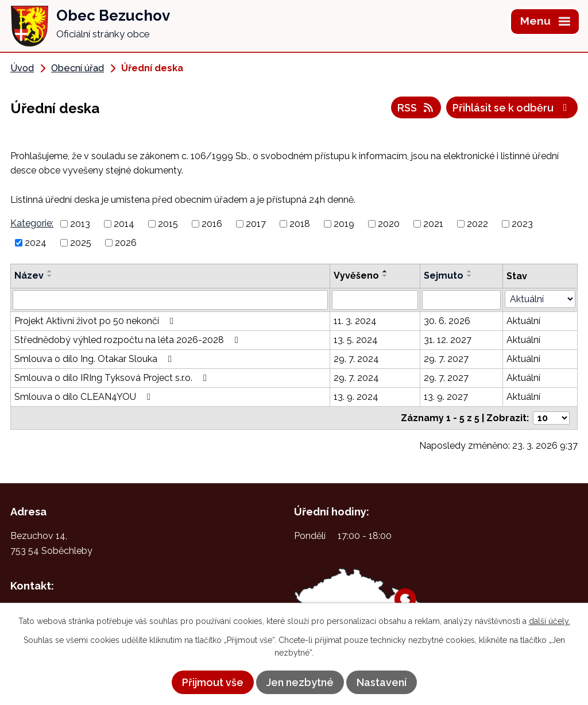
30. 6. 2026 (447, 321)
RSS (416, 108)
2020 (389, 224)
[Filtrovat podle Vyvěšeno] (375, 300)
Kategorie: (32, 223)
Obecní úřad (78, 68)
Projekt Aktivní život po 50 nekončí (96, 321)
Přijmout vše (213, 682)
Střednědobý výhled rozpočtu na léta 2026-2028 (128, 340)
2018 (300, 224)
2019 (344, 224)
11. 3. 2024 (355, 321)
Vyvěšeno (356, 276)
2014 (124, 224)
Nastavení (382, 682)
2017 (256, 224)
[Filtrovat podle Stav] (540, 299)
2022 (477, 224)
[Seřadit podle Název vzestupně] (50, 271)
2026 (126, 243)
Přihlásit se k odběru (512, 108)
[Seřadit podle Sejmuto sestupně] (470, 276)
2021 (433, 224)
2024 (36, 243)
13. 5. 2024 (356, 340)
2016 (212, 224)
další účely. (550, 621)
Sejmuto (444, 276)
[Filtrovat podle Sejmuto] (461, 300)
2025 (81, 243)
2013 (80, 224)
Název (29, 276)
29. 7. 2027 (446, 359)
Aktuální (523, 321)
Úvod (22, 68)
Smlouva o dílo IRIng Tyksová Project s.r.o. (113, 378)
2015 (168, 224)
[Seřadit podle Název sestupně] (50, 276)
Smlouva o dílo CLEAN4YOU (84, 397)
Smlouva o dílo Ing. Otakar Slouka (95, 359)
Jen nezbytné (300, 682)
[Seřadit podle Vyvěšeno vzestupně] (385, 271)
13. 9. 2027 (446, 397)
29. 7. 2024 (356, 359)
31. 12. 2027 (448, 340)
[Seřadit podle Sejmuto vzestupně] (470, 271)
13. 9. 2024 (356, 397)
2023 (522, 224)
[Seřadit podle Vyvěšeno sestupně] (385, 276)
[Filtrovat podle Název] (170, 300)
